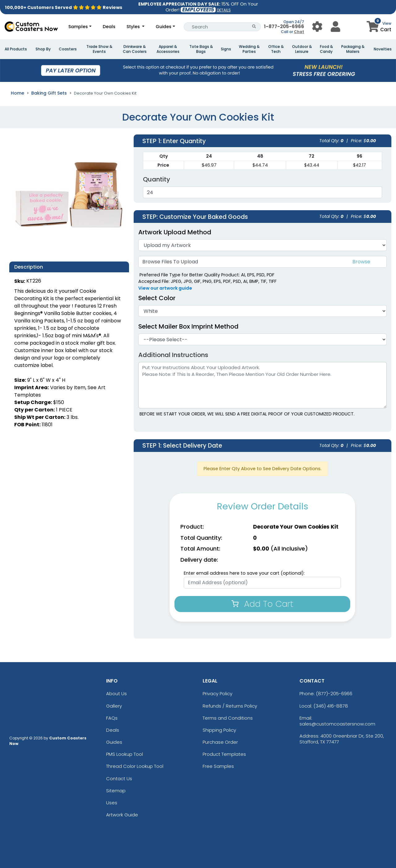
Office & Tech (276, 49)
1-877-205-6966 (284, 26)
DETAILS (224, 10)
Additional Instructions (173, 355)
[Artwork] (263, 245)
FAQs (112, 718)
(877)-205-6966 (334, 694)
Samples (78, 27)
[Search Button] (254, 27)
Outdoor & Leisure (302, 49)
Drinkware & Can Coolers (135, 49)
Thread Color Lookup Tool (135, 766)
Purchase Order (220, 742)
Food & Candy (326, 49)
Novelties (383, 49)
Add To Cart (262, 604)
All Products (16, 49)
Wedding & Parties (249, 49)
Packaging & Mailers (353, 49)
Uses (112, 803)
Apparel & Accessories (168, 49)
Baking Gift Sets (49, 93)
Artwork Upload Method (175, 232)
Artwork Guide (122, 815)
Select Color (157, 298)
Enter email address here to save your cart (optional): (244, 573)
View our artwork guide (165, 288)
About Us (116, 694)
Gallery (114, 706)
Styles (134, 27)
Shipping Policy (219, 730)
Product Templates (224, 754)
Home (17, 93)
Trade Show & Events (99, 49)
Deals (109, 27)
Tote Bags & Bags (201, 49)
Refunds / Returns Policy (230, 706)
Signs (226, 49)
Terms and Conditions (228, 718)
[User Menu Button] (317, 27)
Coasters (68, 49)
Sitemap (116, 791)
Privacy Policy (217, 694)
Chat (299, 32)
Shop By (43, 49)
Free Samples (218, 766)
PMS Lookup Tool (125, 754)
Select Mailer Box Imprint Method (188, 326)
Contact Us (119, 779)
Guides (164, 27)
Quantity (157, 179)
